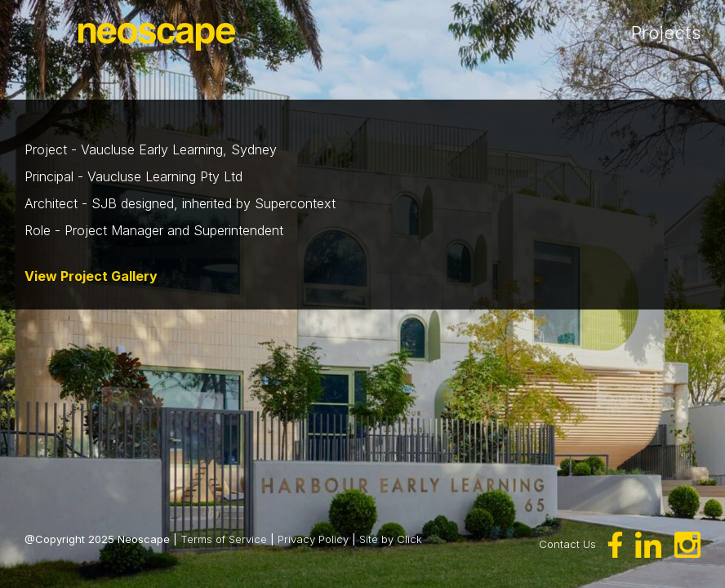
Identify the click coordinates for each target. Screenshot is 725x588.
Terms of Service (224, 539)
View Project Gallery (91, 276)
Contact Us (567, 544)
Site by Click (391, 539)
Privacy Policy (313, 539)
